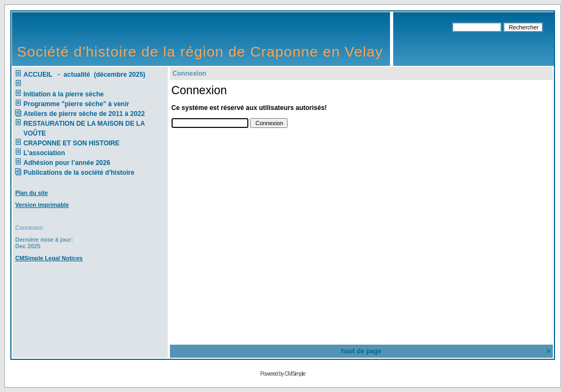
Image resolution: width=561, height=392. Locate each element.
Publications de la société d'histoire (79, 173)
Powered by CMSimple (283, 374)
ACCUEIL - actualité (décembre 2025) (85, 75)
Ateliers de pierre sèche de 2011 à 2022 (84, 114)
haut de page (361, 351)
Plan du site (32, 193)
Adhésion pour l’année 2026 (67, 163)
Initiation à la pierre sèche (65, 94)
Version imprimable (42, 205)
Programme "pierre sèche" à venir (76, 104)
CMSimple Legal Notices (49, 258)
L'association (44, 153)
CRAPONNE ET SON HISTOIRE (71, 143)
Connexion (29, 228)
